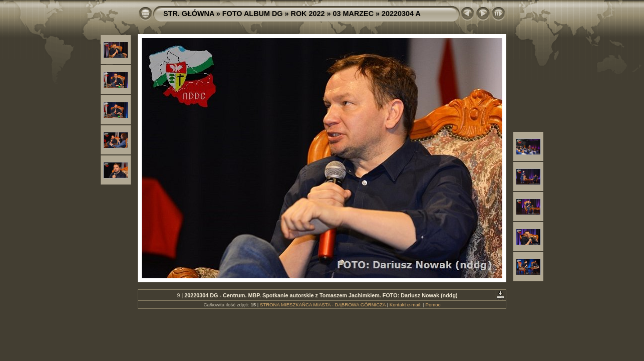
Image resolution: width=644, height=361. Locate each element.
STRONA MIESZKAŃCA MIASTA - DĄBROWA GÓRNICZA (323, 305)
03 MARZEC (354, 14)
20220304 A (401, 14)
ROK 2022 (308, 14)
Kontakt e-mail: (406, 305)
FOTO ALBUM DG (253, 14)
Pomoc (433, 305)
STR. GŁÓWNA (189, 14)
